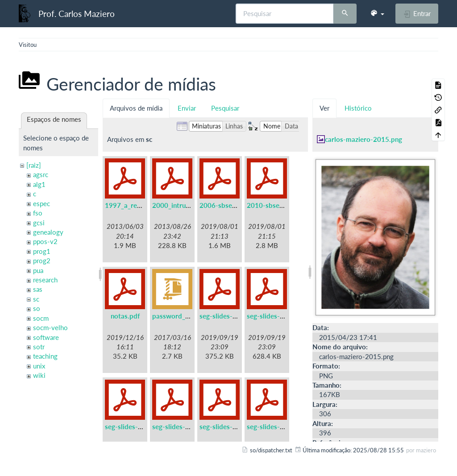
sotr (39, 347)
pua (38, 270)
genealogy (48, 232)
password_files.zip (180, 316)
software (46, 337)
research (45, 280)
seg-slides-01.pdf (226, 316)
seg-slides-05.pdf (226, 426)
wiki (39, 375)
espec (42, 203)
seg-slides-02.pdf (273, 316)
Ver (324, 108)
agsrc (41, 174)
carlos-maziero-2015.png (364, 139)
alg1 (39, 184)
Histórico (358, 108)
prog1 (42, 251)
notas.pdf (125, 316)
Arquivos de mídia (136, 108)
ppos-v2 (45, 241)
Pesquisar (225, 108)
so (37, 308)
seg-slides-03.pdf (131, 426)
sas (38, 289)
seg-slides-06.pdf (273, 426)
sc (36, 299)
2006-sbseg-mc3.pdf (231, 205)
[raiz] (34, 165)
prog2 (42, 261)
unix (39, 366)
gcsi (39, 223)
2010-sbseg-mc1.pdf (279, 205)
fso (38, 213)
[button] (377, 13)
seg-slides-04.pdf (179, 426)
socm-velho (50, 327)
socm (41, 318)
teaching (45, 356)
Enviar (187, 108)
